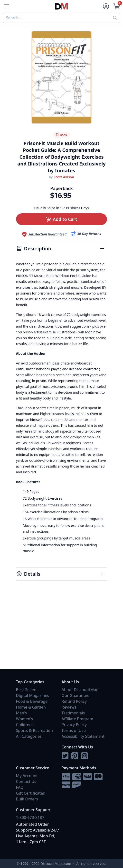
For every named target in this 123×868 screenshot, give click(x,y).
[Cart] (117, 6)
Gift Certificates (31, 793)
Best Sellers (27, 690)
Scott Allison (64, 177)
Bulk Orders (27, 799)
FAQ (20, 787)
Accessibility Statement (83, 736)
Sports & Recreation (34, 730)
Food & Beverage (32, 701)
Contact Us (26, 781)
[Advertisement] (62, 630)
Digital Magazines (33, 695)
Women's (25, 719)
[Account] (105, 6)
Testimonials (73, 713)
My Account (27, 776)
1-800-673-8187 (30, 817)
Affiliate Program (77, 719)
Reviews (69, 707)
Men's (22, 713)
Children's (25, 725)
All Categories (29, 736)
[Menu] (6, 6)
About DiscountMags (81, 690)
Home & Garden (31, 707)
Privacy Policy (74, 725)
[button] (62, 219)
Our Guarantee (76, 695)
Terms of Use (74, 730)
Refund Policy (74, 701)
